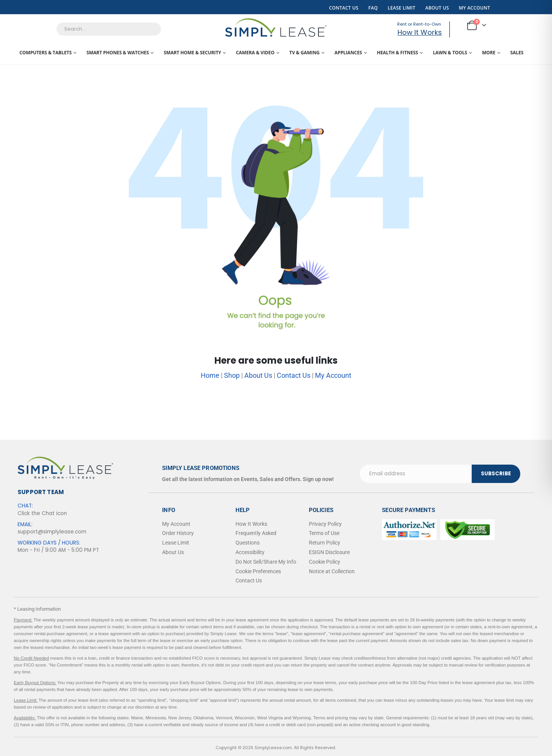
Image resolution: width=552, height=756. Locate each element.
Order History (178, 533)
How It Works (419, 32)
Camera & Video (255, 53)
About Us (437, 8)
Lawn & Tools (450, 53)
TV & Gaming (304, 53)
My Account (474, 8)
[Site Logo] (276, 28)
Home (210, 375)
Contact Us (344, 8)
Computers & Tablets (46, 53)
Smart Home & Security (192, 53)
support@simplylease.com (52, 532)
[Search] (199, 29)
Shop (232, 375)
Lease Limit (401, 8)
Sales (517, 53)
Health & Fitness (398, 53)
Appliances (348, 53)
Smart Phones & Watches (118, 53)
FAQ (373, 8)
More (489, 53)
